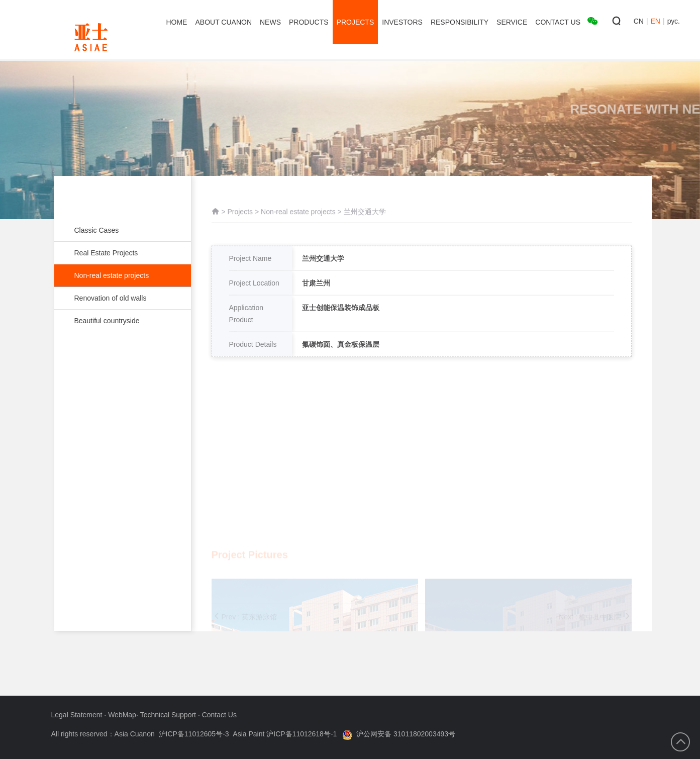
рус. (674, 21)
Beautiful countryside (118, 321)
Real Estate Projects (118, 253)
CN (639, 21)
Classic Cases (118, 230)
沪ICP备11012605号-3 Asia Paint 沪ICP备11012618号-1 (248, 734)
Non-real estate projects (123, 275)
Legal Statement (78, 715)
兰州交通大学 (365, 217)
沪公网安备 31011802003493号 (399, 734)
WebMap (122, 715)
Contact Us (219, 715)
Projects (240, 217)
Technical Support (169, 715)
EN (656, 21)
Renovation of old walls (118, 298)
